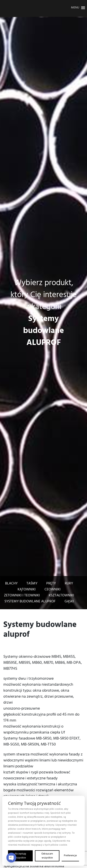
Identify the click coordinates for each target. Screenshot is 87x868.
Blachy (11, 584)
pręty (51, 584)
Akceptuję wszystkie (20, 856)
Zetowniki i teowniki (22, 596)
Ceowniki (53, 590)
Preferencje (70, 856)
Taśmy (32, 584)
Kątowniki (27, 590)
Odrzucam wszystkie (47, 856)
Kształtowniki (61, 596)
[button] (75, 8)
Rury (69, 584)
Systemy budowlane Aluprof (30, 601)
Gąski (69, 601)
